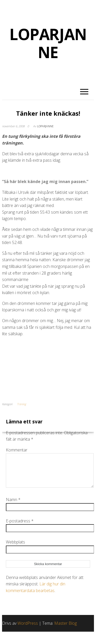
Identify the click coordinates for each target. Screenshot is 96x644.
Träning (22, 404)
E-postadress (20, 527)
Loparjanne (45, 126)
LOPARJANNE (48, 43)
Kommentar (17, 450)
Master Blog (66, 629)
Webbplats (15, 548)
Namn (13, 506)
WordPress (28, 629)
